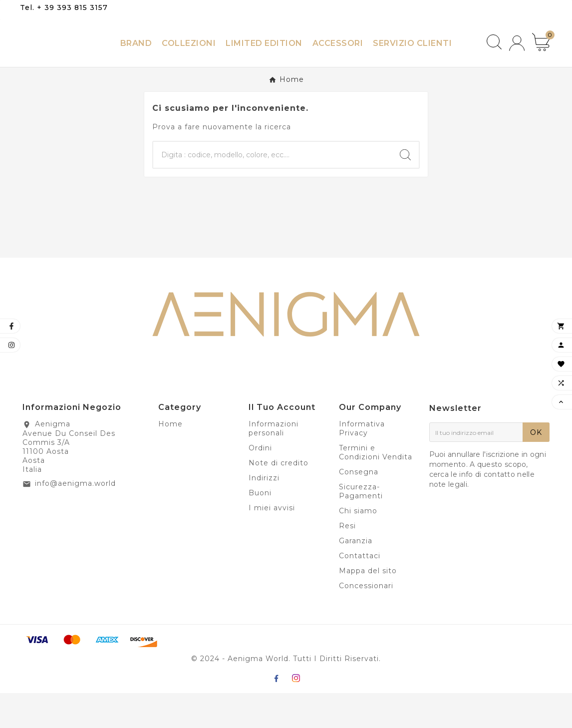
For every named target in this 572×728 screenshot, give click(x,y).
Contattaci (360, 591)
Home (170, 459)
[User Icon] (517, 61)
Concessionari (366, 621)
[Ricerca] (273, 190)
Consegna (359, 507)
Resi (347, 561)
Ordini (260, 483)
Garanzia (356, 576)
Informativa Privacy (362, 463)
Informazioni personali (274, 463)
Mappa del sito (368, 606)
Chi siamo (358, 546)
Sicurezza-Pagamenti (361, 526)
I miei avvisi (272, 543)
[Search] (405, 190)
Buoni (260, 528)
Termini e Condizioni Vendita (376, 487)
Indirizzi (264, 513)
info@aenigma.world (75, 518)
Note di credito (279, 498)
